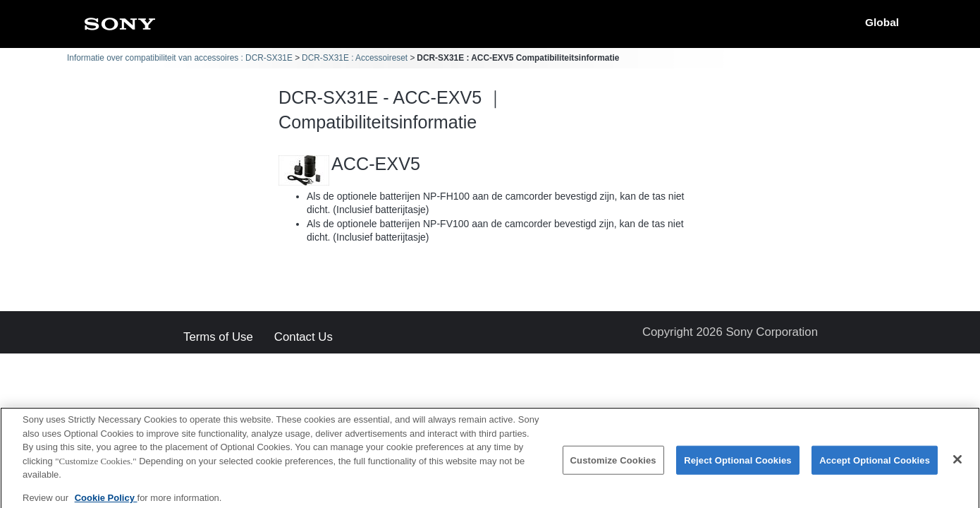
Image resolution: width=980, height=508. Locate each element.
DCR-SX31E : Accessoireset (355, 58)
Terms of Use (218, 338)
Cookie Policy (106, 503)
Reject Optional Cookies (738, 465)
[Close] (957, 464)
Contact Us (304, 338)
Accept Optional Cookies (875, 465)
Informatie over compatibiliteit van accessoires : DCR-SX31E (180, 58)
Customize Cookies (613, 465)
